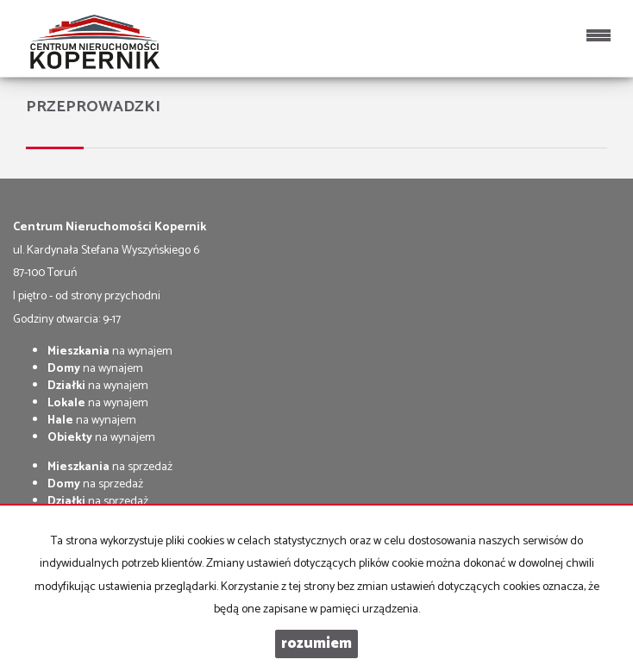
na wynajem (110, 352)
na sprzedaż (110, 467)
